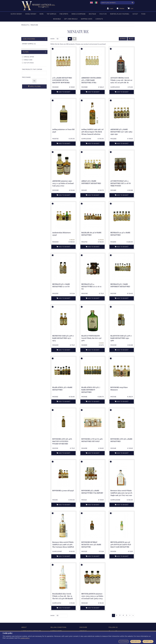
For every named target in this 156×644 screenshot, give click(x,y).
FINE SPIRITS (64, 14)
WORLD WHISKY (31, 14)
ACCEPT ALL (148, 642)
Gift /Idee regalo (71, 19)
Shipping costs (87, 19)
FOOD (143, 14)
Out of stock (28, 63)
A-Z (131, 39)
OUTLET (135, 14)
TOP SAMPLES (51, 14)
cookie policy (25, 638)
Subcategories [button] (34, 39)
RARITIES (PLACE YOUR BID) (120, 14)
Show (52, 39)
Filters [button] (34, 52)
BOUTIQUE (92, 14)
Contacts (99, 19)
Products (25, 25)
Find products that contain (32, 69)
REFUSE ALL (136, 642)
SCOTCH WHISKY (16, 14)
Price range (26, 77)
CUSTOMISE (124, 642)
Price (123, 39)
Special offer (28, 57)
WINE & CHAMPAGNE (78, 14)
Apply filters (34, 86)
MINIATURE (103, 14)
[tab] (34, 39)
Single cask (27, 60)
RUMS (41, 14)
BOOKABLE (57, 19)
